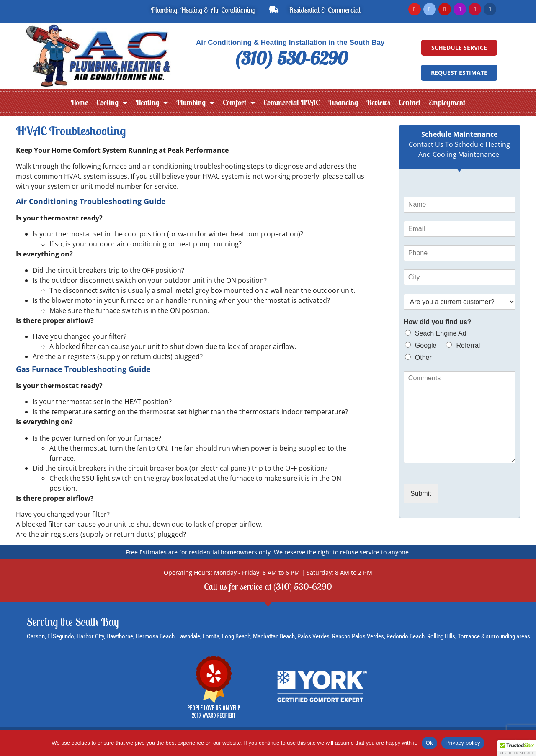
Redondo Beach (406, 637)
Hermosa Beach (155, 637)
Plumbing (195, 103)
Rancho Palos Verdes (358, 637)
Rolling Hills (441, 637)
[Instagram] (460, 9)
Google (426, 345)
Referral (468, 345)
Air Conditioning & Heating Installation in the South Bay (290, 42)
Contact (410, 102)
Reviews (378, 102)
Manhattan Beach (274, 637)
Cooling (112, 103)
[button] (517, 748)
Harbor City (90, 637)
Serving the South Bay (73, 622)
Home (79, 102)
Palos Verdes (313, 637)
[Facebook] (430, 9)
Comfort (239, 103)
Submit (421, 493)
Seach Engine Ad (441, 333)
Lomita (211, 637)
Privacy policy (463, 743)
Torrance (469, 637)
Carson (36, 637)
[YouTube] (445, 9)
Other (423, 357)
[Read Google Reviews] (415, 9)
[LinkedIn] (490, 9)
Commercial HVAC (291, 102)
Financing (343, 102)
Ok (429, 743)
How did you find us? (438, 322)
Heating (152, 103)
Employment (447, 102)
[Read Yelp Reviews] (475, 9)
